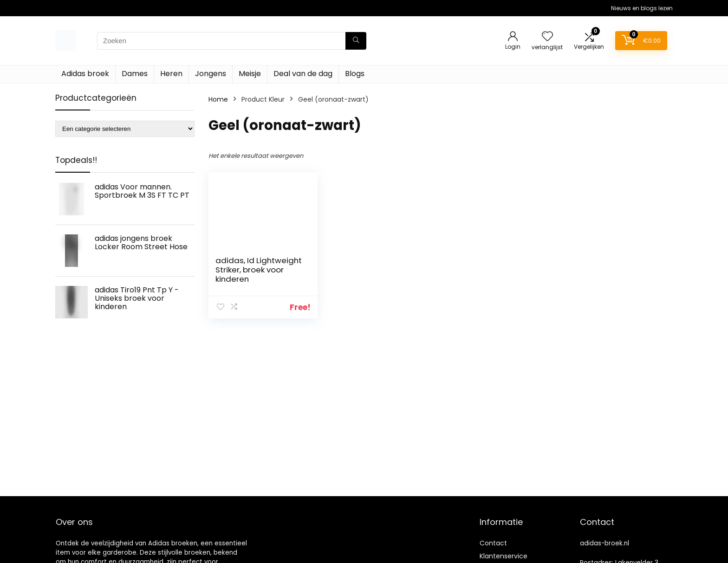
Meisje (250, 74)
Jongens (211, 74)
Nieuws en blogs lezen (642, 8)
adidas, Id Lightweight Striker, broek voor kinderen (259, 270)
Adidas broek (85, 74)
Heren (171, 74)
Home (218, 99)
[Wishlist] (547, 37)
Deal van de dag (303, 74)
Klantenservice (504, 556)
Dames (135, 74)
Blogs (355, 74)
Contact (493, 543)
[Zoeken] (356, 41)
